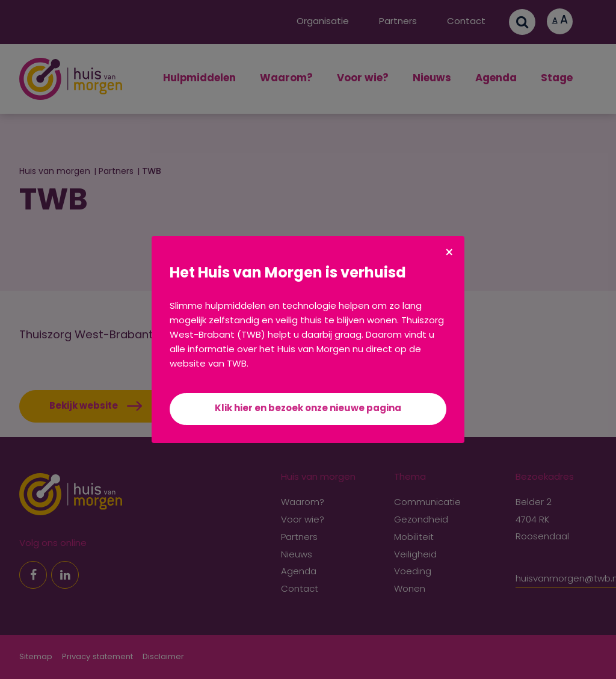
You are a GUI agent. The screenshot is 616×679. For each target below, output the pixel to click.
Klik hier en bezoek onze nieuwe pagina (308, 409)
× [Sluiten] (449, 254)
